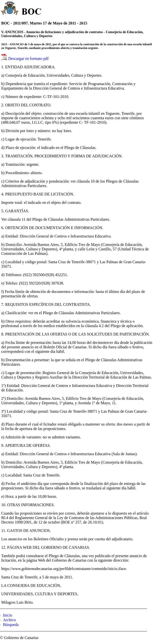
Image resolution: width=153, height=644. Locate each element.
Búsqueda (11, 625)
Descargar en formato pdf (28, 59)
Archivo (9, 620)
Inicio (8, 615)
